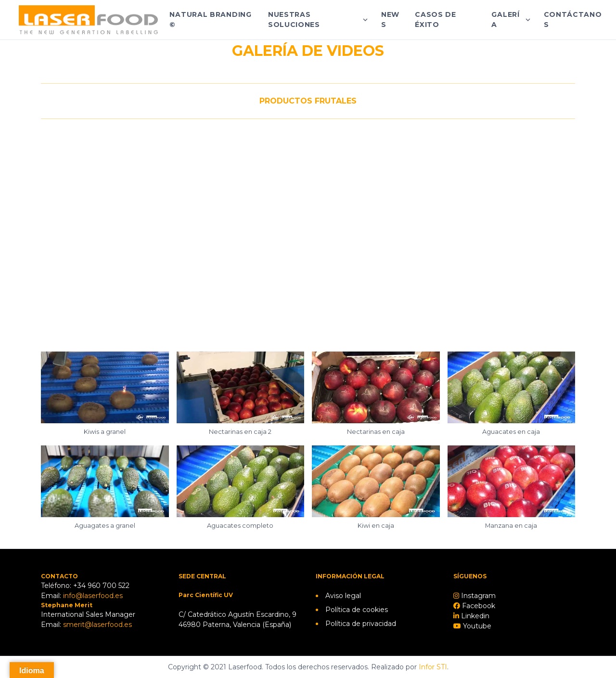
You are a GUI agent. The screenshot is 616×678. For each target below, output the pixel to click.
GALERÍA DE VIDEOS (308, 51)
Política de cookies (357, 610)
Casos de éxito (436, 20)
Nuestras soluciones (294, 20)
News (390, 20)
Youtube (476, 626)
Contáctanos (573, 20)
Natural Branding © (210, 20)
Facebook (478, 606)
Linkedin (474, 616)
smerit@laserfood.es (97, 625)
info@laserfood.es (93, 596)
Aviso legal (343, 596)
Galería (505, 20)
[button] (105, 398)
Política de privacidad (361, 624)
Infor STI (433, 667)
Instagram (477, 596)
